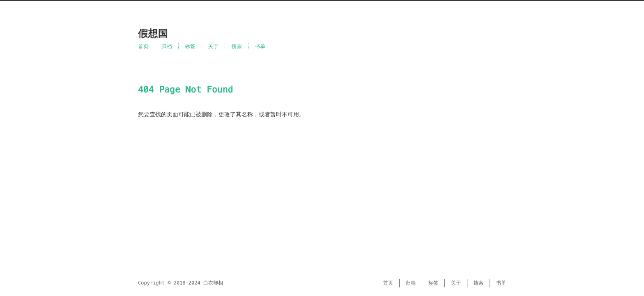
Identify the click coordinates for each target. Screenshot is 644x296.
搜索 (237, 46)
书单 (260, 46)
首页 (143, 46)
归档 (167, 46)
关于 (214, 46)
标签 (190, 46)
